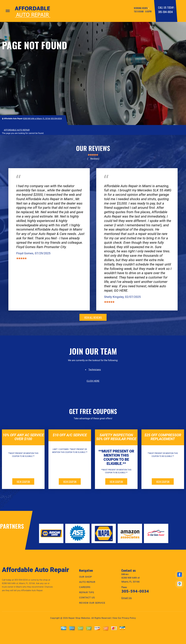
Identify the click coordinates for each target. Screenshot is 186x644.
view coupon (23, 481)
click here (93, 381)
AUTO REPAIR (87, 582)
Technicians (95, 370)
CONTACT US (87, 598)
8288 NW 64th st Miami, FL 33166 (37, 119)
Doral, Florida (44, 182)
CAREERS (85, 587)
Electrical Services (25, 182)
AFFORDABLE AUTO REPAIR (17, 130)
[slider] (93, 155)
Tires (106, 182)
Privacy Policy (129, 618)
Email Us (127, 598)
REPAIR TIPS (87, 592)
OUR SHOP (86, 577)
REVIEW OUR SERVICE (92, 603)
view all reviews (93, 317)
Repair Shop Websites (79, 618)
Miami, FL (119, 182)
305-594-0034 (165, 12)
